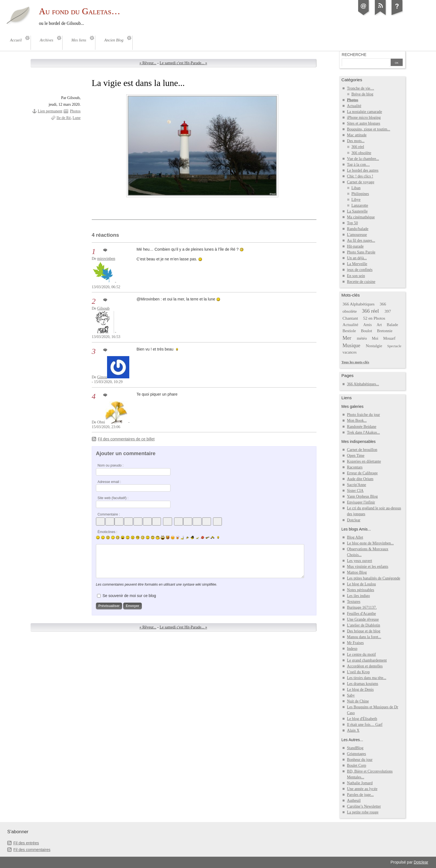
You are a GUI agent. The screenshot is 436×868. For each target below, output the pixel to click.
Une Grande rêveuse (363, 619)
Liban (356, 188)
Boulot (366, 331)
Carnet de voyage (361, 182)
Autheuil (354, 801)
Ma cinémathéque (361, 217)
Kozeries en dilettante (364, 461)
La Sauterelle (357, 211)
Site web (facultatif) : (113, 498)
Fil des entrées (26, 843)
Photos (75, 111)
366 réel (358, 147)
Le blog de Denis (360, 690)
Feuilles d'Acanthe (361, 614)
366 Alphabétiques (359, 304)
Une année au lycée (362, 789)
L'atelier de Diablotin (364, 625)
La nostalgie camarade (365, 112)
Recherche (354, 55)
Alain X (353, 730)
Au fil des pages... (361, 241)
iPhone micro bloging (364, 118)
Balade (392, 325)
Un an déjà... (357, 258)
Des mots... (356, 141)
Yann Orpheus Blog (362, 496)
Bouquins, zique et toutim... (369, 129)
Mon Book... (357, 421)
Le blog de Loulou (361, 584)
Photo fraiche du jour (364, 415)
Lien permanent (50, 111)
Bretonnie (385, 331)
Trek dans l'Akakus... (363, 432)
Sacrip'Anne (357, 485)
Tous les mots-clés (355, 362)
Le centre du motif (361, 654)
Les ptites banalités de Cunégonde (374, 578)
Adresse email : (109, 482)
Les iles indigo (359, 596)
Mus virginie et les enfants (368, 567)
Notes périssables (361, 590)
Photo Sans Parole (361, 252)
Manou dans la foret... (364, 637)
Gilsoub (103, 308)
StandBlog (355, 748)
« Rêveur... (148, 63)
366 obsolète (361, 153)
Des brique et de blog (364, 631)
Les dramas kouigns (363, 684)
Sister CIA (355, 491)
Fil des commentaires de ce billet (126, 439)
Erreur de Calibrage (362, 473)
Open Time (356, 456)
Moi (375, 338)
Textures (354, 602)
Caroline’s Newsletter (364, 806)
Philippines (360, 194)
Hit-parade (355, 246)
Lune (77, 118)
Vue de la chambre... (363, 159)
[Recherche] (366, 63)
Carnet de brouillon (362, 450)
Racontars (355, 467)
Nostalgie (374, 346)
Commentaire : (109, 514)
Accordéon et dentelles (365, 666)
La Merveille (357, 264)
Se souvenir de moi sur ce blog (129, 596)
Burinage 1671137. (362, 607)
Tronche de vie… (361, 88)
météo (362, 338)
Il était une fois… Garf (365, 725)
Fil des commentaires (32, 850)
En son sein (356, 276)
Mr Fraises (355, 643)
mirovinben (106, 259)
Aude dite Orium (360, 479)
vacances (350, 352)
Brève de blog (362, 94)
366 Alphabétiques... (363, 384)
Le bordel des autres (363, 170)
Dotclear (354, 520)
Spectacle (394, 346)
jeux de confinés (360, 270)
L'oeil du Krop (358, 672)
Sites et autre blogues (364, 123)
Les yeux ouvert (360, 561)
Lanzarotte (360, 205)
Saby (351, 695)
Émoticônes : (107, 532)
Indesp (352, 649)
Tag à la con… (358, 165)
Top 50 (352, 223)
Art (379, 325)
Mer (347, 338)
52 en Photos (374, 318)
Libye (356, 200)
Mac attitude (357, 135)
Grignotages (357, 754)
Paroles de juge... (360, 795)
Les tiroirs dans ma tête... (367, 678)
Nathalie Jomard (360, 783)
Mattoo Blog (357, 572)
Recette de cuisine (361, 282)
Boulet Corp (357, 765)
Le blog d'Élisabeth (362, 719)
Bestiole (349, 331)
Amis (368, 325)
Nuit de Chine (358, 701)
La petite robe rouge (363, 812)
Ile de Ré (64, 118)
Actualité (354, 106)
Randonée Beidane (362, 427)
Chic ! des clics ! (360, 176)
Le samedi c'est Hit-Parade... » (183, 63)
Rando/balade (358, 229)
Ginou (102, 377)
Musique (351, 346)
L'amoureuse (357, 235)
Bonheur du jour (360, 760)
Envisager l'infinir (361, 502)
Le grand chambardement (367, 660)
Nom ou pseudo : (111, 465)
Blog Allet (355, 537)
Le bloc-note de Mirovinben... (370, 543)
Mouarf (389, 338)
